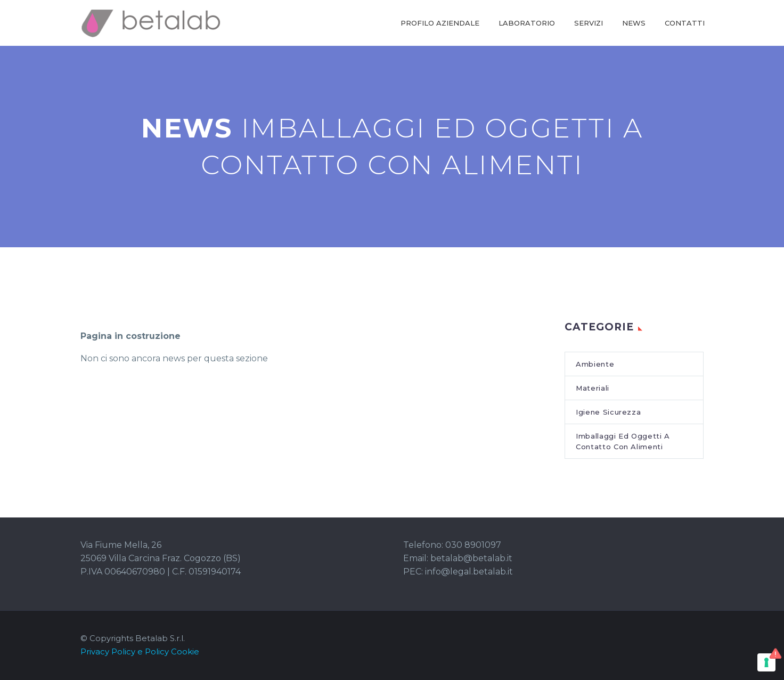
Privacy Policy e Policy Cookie (140, 652)
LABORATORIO (527, 23)
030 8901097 (473, 545)
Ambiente (595, 364)
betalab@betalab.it (471, 558)
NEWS (634, 23)
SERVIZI (589, 23)
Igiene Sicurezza (608, 412)
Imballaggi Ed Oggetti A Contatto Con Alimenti (623, 441)
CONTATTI (685, 23)
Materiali (593, 388)
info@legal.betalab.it (469, 572)
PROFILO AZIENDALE (440, 23)
